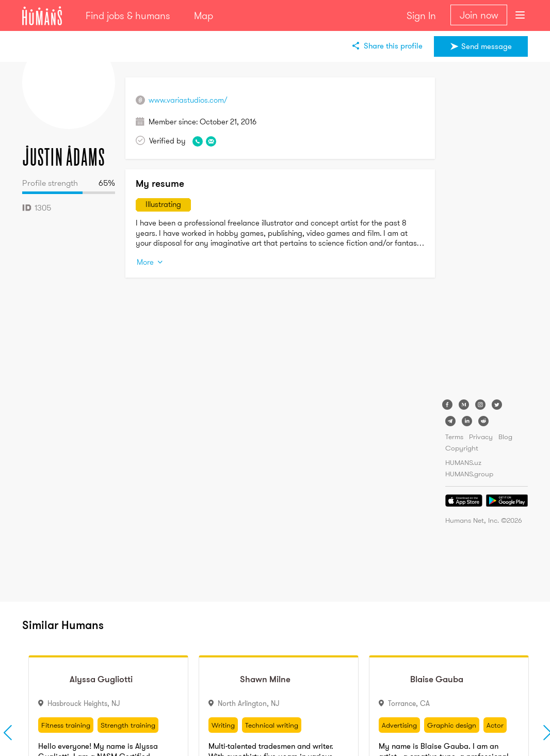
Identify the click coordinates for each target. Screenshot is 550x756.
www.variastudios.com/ (188, 100)
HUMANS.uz (463, 462)
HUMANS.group (469, 474)
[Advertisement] (487, 232)
